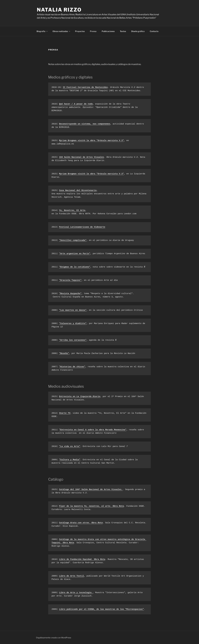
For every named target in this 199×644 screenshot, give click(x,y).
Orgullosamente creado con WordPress (54, 638)
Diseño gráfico (138, 31)
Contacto (154, 31)
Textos (123, 31)
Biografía (42, 31)
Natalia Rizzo (59, 10)
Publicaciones (108, 31)
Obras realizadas (62, 31)
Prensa (93, 31)
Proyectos (80, 31)
